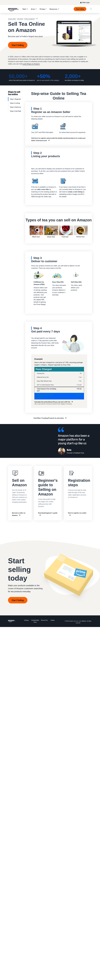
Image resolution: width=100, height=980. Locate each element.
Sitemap (26, 620)
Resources (53, 9)
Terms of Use (44, 620)
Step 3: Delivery (16, 107)
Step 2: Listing (15, 103)
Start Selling (80, 9)
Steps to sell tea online (14, 93)
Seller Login (86, 2)
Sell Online (20, 19)
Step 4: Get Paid (15, 111)
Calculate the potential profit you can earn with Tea (52, 402)
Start (24, 9)
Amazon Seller (12, 19)
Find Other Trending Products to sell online (49, 418)
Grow (33, 9)
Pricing (42, 9)
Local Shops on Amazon (31, 64)
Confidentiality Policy (35, 621)
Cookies (53, 620)
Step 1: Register (16, 99)
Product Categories (29, 19)
